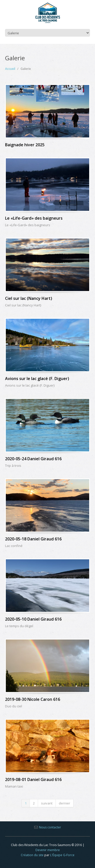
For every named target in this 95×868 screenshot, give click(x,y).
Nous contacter (50, 827)
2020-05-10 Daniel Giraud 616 (33, 619)
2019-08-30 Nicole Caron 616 (33, 699)
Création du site (32, 855)
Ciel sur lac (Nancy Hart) (29, 298)
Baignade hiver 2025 (25, 145)
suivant (47, 803)
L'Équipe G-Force (62, 855)
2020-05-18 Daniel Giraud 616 (33, 539)
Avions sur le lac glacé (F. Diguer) (37, 379)
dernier (64, 803)
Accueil (10, 69)
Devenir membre (48, 850)
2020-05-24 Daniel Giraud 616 (33, 459)
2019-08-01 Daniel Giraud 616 (33, 779)
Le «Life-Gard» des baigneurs (34, 218)
